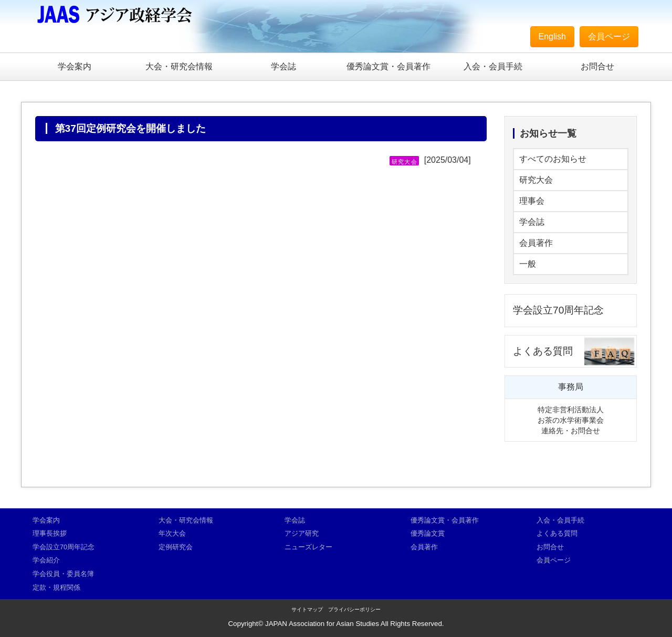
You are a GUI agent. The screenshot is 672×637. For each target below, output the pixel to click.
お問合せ (597, 66)
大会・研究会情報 (179, 66)
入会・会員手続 (493, 66)
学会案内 (75, 66)
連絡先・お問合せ (571, 431)
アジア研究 (302, 533)
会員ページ (609, 36)
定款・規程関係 (56, 587)
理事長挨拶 (50, 533)
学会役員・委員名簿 (63, 574)
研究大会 (536, 180)
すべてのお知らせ (553, 159)
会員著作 (536, 243)
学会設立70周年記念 (558, 310)
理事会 (532, 201)
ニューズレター (308, 547)
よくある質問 (543, 351)
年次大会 (172, 533)
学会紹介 (46, 560)
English (552, 36)
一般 (528, 264)
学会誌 (283, 66)
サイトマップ (307, 609)
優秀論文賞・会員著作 (388, 66)
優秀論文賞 (428, 533)
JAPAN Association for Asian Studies (322, 624)
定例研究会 (176, 547)
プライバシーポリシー (354, 609)
